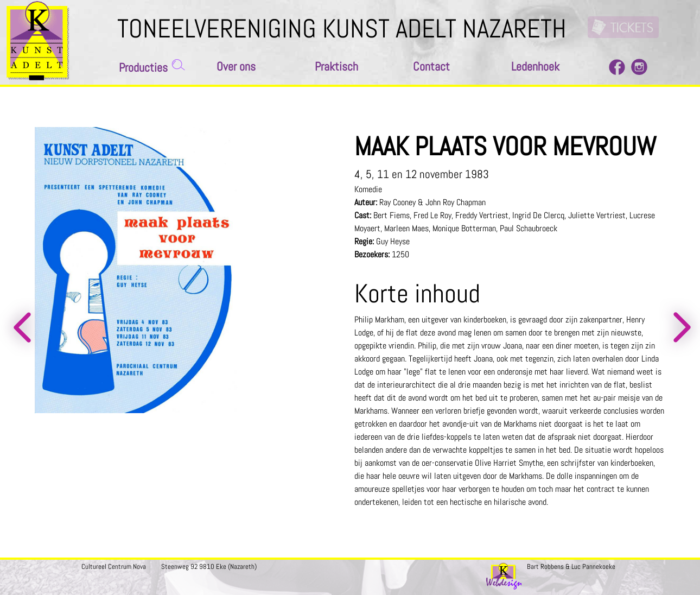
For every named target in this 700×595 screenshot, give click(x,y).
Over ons (236, 67)
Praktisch (336, 67)
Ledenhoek (535, 67)
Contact (431, 67)
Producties (143, 68)
